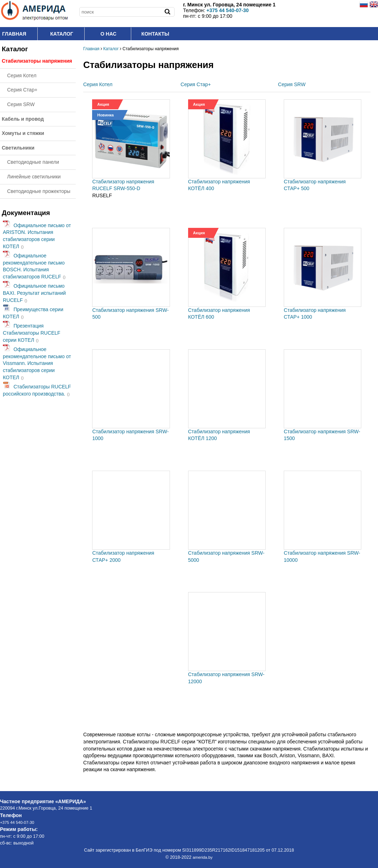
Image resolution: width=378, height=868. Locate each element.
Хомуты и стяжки (23, 133)
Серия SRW (21, 104)
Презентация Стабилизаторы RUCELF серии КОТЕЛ (32, 333)
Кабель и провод (23, 119)
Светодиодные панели (33, 162)
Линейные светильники (34, 177)
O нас (109, 34)
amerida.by (203, 857)
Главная (14, 34)
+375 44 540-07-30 (17, 822)
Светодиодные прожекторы (39, 191)
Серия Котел (22, 75)
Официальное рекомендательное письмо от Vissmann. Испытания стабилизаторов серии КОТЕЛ (37, 363)
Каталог (62, 34)
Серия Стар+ (22, 90)
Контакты (155, 34)
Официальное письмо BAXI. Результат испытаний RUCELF (34, 293)
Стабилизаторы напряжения (37, 61)
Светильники (18, 148)
